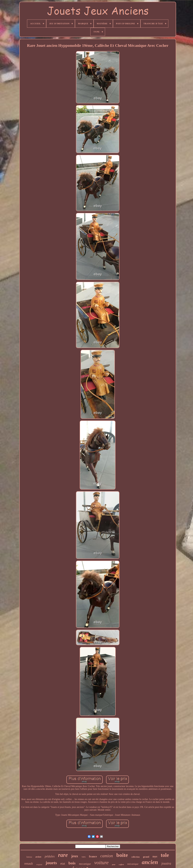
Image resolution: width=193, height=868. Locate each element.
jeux (75, 856)
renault (29, 864)
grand (146, 857)
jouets (51, 863)
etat (63, 863)
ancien (150, 862)
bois (72, 863)
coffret (121, 864)
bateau (29, 857)
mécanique (133, 864)
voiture (101, 862)
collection (135, 857)
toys (155, 856)
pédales (50, 856)
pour (114, 864)
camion (107, 856)
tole (165, 855)
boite (122, 855)
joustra (166, 863)
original (39, 864)
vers (84, 857)
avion (38, 857)
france (93, 856)
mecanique (85, 864)
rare (63, 855)
